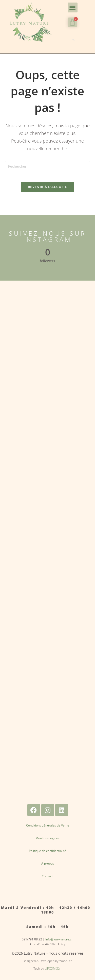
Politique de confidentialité (48, 851)
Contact (48, 876)
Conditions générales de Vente (48, 825)
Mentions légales (48, 838)
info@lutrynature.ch (59, 939)
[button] (73, 7)
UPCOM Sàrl (53, 968)
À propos (48, 863)
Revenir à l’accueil (48, 187)
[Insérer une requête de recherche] (48, 166)
